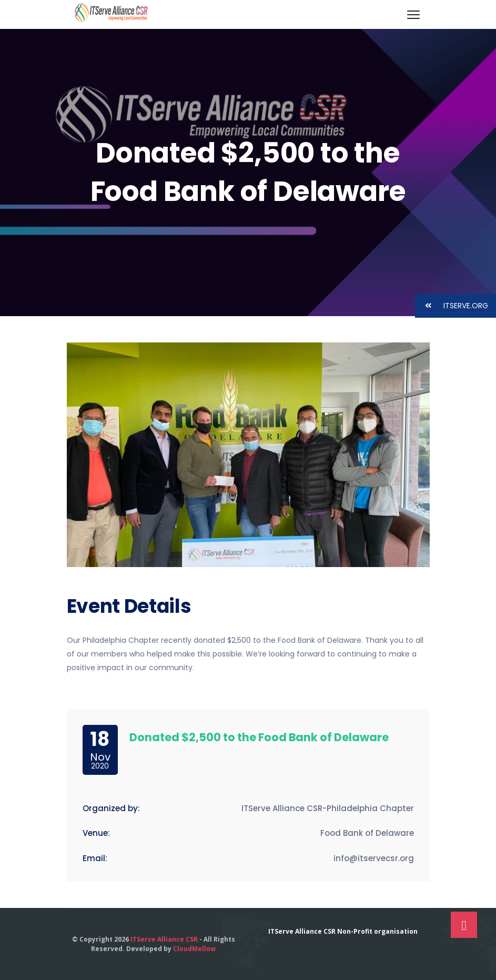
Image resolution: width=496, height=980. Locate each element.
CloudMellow (194, 949)
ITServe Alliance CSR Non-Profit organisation (343, 931)
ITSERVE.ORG (452, 306)
